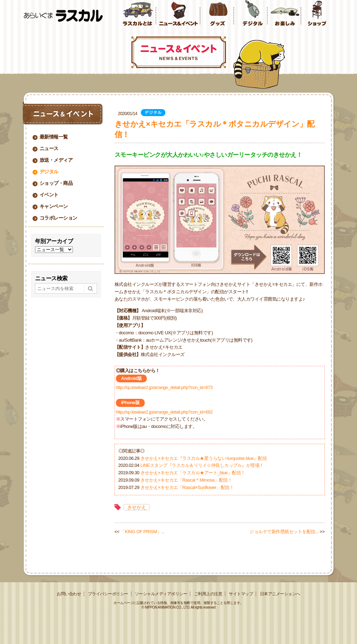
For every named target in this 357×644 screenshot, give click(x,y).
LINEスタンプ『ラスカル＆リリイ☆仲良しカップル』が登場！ (202, 465)
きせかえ (137, 507)
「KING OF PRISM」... (143, 532)
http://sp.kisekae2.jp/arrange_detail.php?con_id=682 (164, 412)
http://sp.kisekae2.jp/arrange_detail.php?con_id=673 (164, 387)
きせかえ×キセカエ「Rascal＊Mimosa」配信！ (186, 480)
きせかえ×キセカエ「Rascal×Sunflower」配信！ (187, 487)
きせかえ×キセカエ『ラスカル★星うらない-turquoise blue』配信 (204, 458)
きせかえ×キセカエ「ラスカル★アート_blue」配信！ (193, 473)
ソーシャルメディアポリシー (161, 594)
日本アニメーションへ (280, 594)
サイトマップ (241, 594)
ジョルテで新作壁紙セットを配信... (284, 532)
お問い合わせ (69, 594)
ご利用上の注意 (208, 594)
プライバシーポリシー (108, 594)
